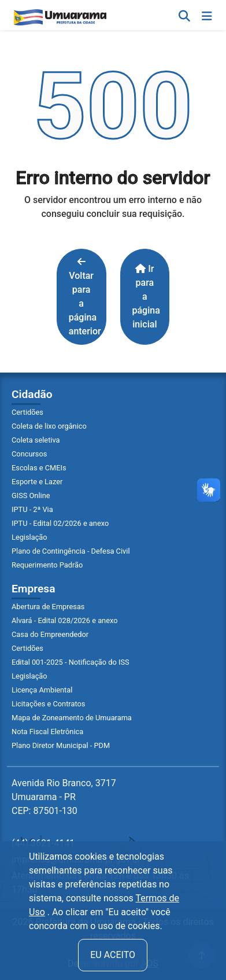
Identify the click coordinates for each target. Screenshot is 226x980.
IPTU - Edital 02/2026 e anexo (60, 523)
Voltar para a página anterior (85, 297)
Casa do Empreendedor (50, 634)
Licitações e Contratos (48, 704)
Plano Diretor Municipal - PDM (61, 745)
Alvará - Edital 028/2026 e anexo (64, 620)
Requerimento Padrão (47, 565)
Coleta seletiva (36, 440)
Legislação (29, 537)
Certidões (27, 412)
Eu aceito (113, 955)
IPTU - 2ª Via (32, 509)
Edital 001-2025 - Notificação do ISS (71, 662)
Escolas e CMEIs (39, 468)
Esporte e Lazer (37, 482)
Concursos (29, 454)
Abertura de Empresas (48, 607)
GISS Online (31, 495)
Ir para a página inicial (146, 296)
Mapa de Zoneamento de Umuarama (72, 718)
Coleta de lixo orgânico (49, 426)
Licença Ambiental (42, 690)
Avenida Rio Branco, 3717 (64, 797)
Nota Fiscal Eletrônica (47, 732)
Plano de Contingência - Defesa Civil (71, 551)
